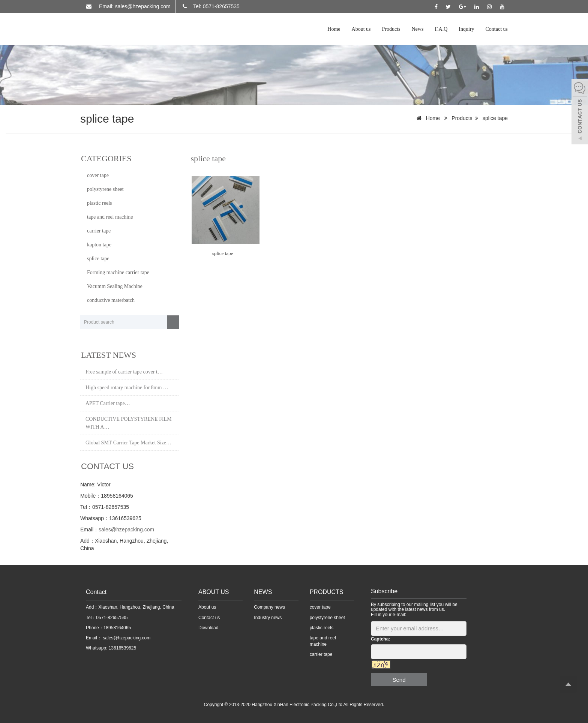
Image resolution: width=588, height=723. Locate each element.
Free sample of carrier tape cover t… (124, 372)
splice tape (495, 118)
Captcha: (380, 639)
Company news (269, 607)
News (418, 29)
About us (361, 29)
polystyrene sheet (105, 189)
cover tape (98, 175)
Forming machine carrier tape (118, 272)
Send (399, 680)
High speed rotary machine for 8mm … (127, 388)
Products (391, 29)
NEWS (263, 592)
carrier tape (99, 231)
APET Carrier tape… (108, 403)
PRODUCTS (327, 592)
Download (208, 628)
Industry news (268, 618)
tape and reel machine (110, 217)
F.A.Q (441, 29)
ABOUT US (214, 592)
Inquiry (466, 29)
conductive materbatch (111, 300)
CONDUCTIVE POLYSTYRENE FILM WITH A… (129, 423)
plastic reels (99, 203)
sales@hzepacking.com (126, 529)
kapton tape (99, 245)
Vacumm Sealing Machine (115, 286)
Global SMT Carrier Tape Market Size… (128, 443)
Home (334, 29)
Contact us (497, 29)
